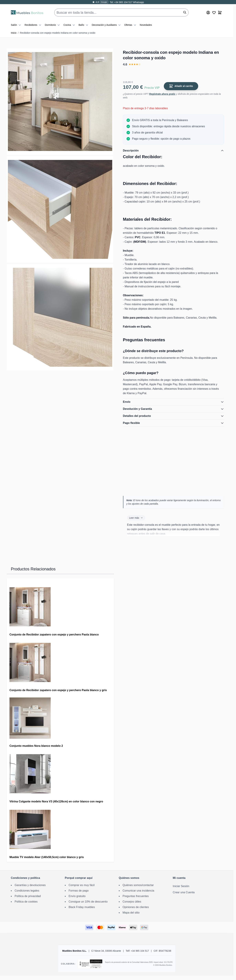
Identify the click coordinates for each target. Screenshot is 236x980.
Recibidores (33, 23)
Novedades (146, 23)
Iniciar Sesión (181, 886)
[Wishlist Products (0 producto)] (214, 10)
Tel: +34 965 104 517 (121, 2)
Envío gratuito (77, 896)
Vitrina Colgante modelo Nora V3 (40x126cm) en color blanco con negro (56, 801)
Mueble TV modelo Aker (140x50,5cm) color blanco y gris (47, 857)
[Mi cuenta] (208, 10)
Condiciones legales (27, 891)
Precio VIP (152, 88)
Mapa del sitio (131, 913)
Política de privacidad (28, 896)
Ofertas (131, 23)
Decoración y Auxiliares (107, 23)
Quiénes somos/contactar (138, 885)
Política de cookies (26, 902)
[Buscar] (185, 10)
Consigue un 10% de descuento (88, 902)
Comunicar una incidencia (138, 891)
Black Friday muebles (82, 907)
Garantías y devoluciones (30, 885)
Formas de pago (79, 891)
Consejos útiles (132, 902)
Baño (84, 23)
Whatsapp (138, 2)
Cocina (70, 23)
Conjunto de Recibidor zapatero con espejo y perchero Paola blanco (54, 635)
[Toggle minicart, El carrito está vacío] (220, 10)
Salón (16, 23)
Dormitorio (53, 23)
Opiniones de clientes (136, 907)
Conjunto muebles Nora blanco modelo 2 (36, 746)
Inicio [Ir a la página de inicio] (14, 33)
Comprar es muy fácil (82, 885)
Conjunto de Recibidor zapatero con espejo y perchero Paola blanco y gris (58, 690)
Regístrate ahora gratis (162, 94)
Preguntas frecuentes (136, 896)
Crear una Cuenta (184, 892)
